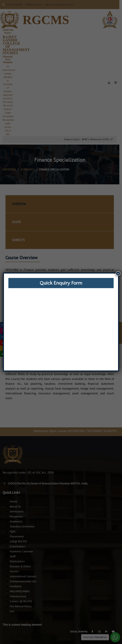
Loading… (61, 329)
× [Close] (118, 274)
